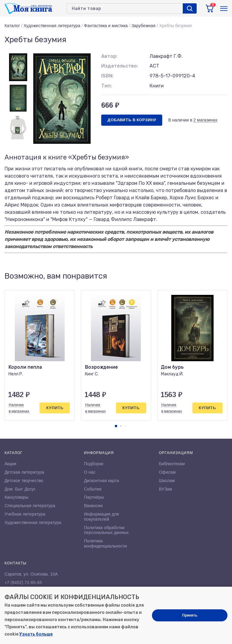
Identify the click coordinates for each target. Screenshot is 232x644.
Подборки (94, 464)
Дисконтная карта (101, 481)
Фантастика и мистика (106, 26)
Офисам (167, 472)
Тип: (106, 86)
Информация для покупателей (101, 517)
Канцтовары (16, 497)
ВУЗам (166, 489)
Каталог (12, 26)
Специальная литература (30, 506)
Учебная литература (25, 514)
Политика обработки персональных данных (106, 530)
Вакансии (93, 506)
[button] (116, 426)
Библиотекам (172, 464)
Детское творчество (24, 481)
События (93, 489)
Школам (167, 481)
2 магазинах (205, 120)
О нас (90, 472)
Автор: (109, 56)
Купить (55, 408)
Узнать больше (36, 634)
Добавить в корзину (132, 120)
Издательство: (120, 66)
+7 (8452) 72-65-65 (23, 582)
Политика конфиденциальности (105, 543)
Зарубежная (143, 26)
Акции (10, 464)
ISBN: (107, 76)
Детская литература (24, 472)
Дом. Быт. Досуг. (20, 489)
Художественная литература (52, 26)
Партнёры (94, 497)
